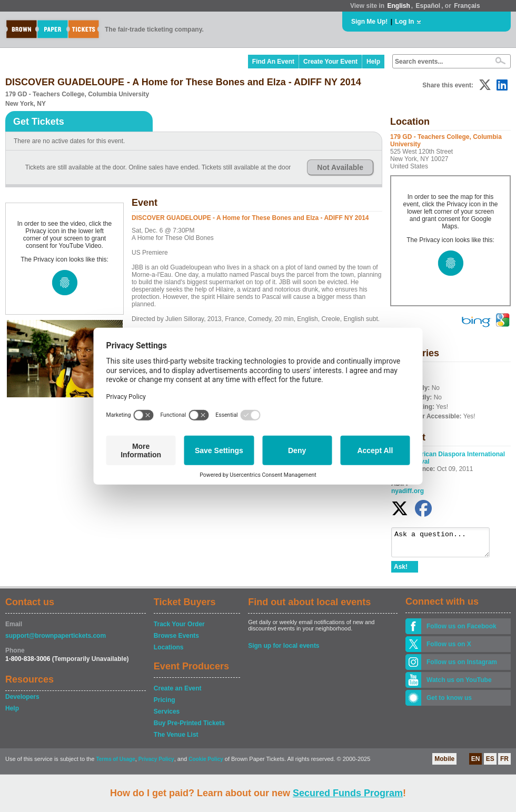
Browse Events (176, 640)
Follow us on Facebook (462, 631)
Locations (169, 652)
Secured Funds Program (348, 793)
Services (167, 716)
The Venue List (176, 739)
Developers (22, 701)
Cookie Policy (206, 764)
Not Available (340, 167)
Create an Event (178, 693)
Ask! (401, 572)
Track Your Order (179, 629)
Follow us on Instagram (462, 667)
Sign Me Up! (369, 22)
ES (490, 764)
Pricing (165, 705)
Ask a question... (446, 545)
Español (428, 6)
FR (504, 764)
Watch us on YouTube (459, 685)
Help (373, 62)
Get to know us (449, 703)
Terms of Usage (115, 764)
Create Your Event (330, 62)
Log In (404, 22)
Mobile (444, 764)
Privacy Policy (156, 764)
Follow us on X (449, 649)
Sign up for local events (284, 650)
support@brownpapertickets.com (56, 640)
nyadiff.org (408, 491)
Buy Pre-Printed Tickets (189, 728)
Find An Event (273, 62)
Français (467, 6)
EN (476, 764)
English (398, 6)
